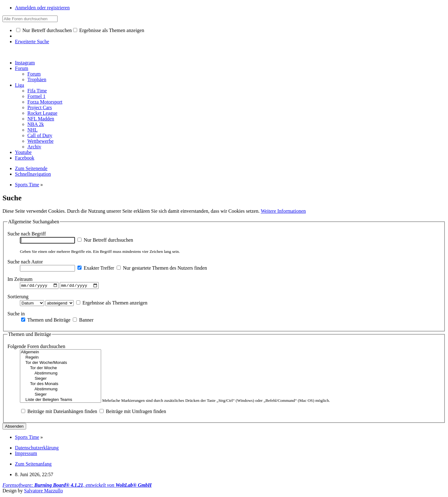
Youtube (23, 152)
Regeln (61, 358)
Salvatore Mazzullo (43, 492)
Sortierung (18, 297)
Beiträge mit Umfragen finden (133, 412)
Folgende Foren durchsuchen (36, 347)
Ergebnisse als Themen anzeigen (109, 30)
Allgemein (61, 353)
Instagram (25, 63)
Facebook (25, 158)
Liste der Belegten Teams (61, 401)
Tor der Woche (61, 369)
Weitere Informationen (283, 211)
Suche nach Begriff (27, 234)
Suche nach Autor (25, 262)
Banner (83, 320)
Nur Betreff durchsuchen (44, 30)
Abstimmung (61, 374)
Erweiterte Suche (32, 42)
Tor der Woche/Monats (61, 364)
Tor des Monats (61, 385)
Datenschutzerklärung (37, 449)
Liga (19, 85)
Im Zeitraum (20, 279)
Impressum (26, 454)
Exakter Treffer (96, 268)
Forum (22, 68)
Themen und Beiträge (46, 320)
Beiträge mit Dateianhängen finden (59, 412)
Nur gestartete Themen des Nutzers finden (162, 268)
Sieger (61, 380)
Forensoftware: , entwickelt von (77, 486)
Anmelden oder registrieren (42, 8)
